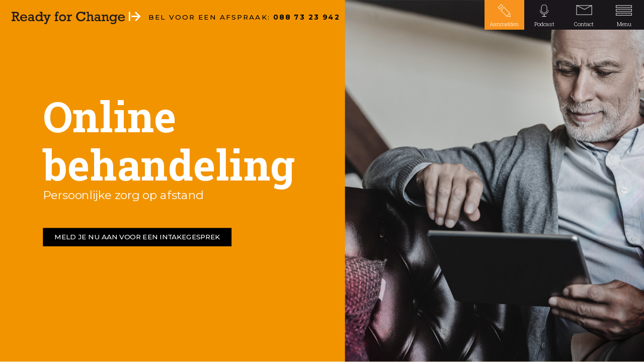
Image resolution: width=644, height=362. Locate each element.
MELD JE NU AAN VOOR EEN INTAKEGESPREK (137, 238)
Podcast (544, 24)
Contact (584, 24)
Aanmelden (504, 24)
